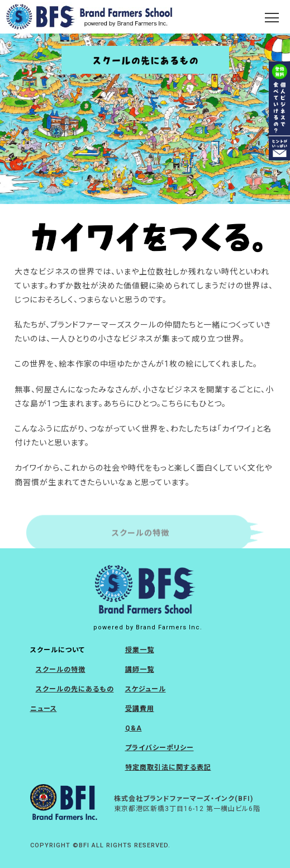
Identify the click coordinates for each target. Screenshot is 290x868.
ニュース (44, 709)
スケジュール (146, 689)
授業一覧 (140, 650)
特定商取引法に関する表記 (168, 767)
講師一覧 (140, 670)
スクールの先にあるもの (75, 689)
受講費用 (140, 709)
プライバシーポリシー (160, 748)
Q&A (134, 728)
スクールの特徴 (61, 670)
